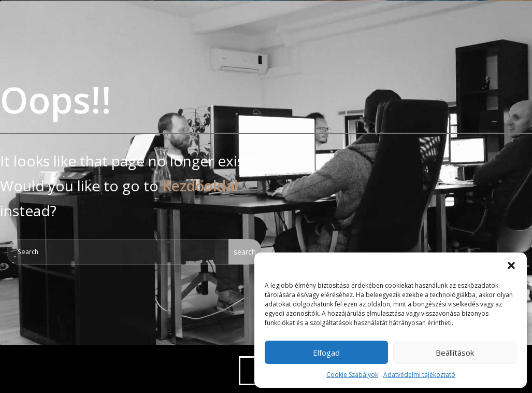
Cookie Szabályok (352, 375)
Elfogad (326, 353)
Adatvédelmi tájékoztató (419, 375)
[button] (511, 265)
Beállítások (455, 353)
